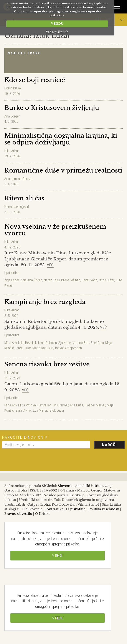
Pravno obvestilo (18, 514)
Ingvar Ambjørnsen (68, 348)
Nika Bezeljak (27, 343)
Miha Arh (11, 343)
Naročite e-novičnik (25, 437)
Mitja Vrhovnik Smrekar (34, 405)
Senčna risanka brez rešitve (47, 364)
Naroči (110, 445)
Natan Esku (52, 280)
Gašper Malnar (95, 405)
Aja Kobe (65, 343)
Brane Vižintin (71, 280)
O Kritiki (42, 514)
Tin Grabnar (60, 405)
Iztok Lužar (106, 280)
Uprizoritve (12, 273)
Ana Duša (77, 405)
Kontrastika (54, 509)
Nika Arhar (12, 151)
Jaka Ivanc (90, 280)
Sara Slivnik (23, 410)
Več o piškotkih (57, 32)
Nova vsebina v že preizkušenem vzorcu (55, 230)
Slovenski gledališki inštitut (80, 486)
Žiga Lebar (12, 280)
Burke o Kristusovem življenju (52, 108)
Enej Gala (97, 343)
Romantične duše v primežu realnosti (63, 170)
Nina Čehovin (48, 343)
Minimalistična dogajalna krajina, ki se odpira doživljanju (61, 139)
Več (50, 265)
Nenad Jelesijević (17, 207)
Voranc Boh (81, 343)
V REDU (57, 24)
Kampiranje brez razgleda (45, 302)
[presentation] (35, 458)
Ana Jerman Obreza (18, 179)
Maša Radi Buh (43, 348)
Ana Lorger (12, 116)
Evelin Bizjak (13, 88)
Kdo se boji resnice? (35, 80)
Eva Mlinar (40, 410)
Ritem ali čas (24, 198)
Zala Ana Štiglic (31, 280)
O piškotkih (76, 509)
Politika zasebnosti (104, 509)
